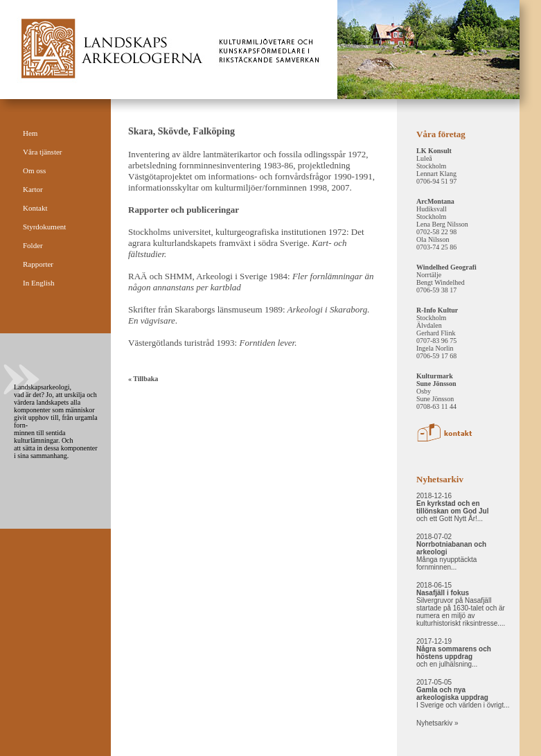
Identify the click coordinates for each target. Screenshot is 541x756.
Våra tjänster (43, 152)
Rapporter (38, 264)
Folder (33, 245)
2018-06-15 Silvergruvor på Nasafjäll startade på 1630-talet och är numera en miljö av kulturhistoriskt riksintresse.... (461, 604)
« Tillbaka (143, 379)
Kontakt (35, 208)
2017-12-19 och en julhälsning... (454, 653)
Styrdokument (44, 227)
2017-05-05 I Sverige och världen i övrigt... (463, 694)
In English (39, 283)
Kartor (33, 189)
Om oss (34, 170)
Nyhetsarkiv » (437, 723)
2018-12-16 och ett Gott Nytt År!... (452, 507)
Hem (30, 133)
